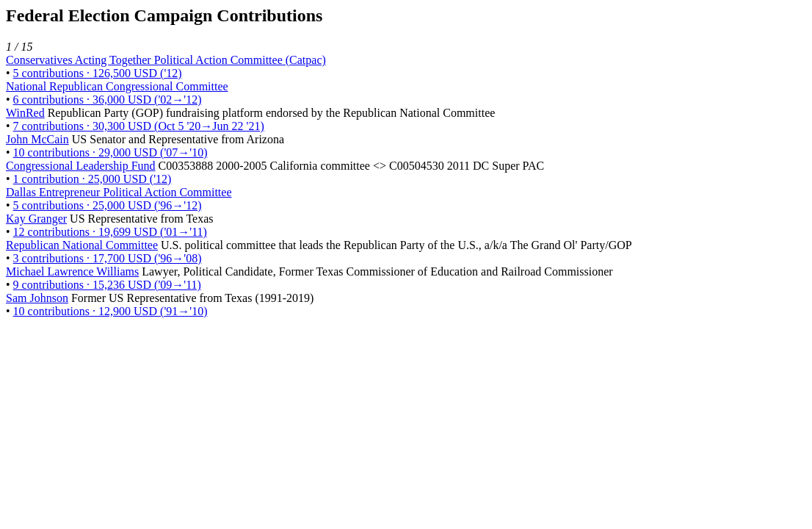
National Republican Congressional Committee (117, 86)
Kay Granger (36, 219)
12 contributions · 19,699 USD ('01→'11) (110, 232)
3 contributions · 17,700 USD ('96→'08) (108, 258)
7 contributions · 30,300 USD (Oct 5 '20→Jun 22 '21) (139, 126)
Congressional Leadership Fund (81, 166)
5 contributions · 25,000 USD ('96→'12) (108, 205)
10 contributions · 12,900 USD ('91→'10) (110, 311)
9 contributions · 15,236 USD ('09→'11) (107, 285)
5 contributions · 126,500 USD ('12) (98, 73)
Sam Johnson (37, 298)
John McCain (37, 139)
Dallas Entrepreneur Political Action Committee (119, 192)
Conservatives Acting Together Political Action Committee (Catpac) (166, 60)
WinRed (25, 113)
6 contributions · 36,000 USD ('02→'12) (108, 100)
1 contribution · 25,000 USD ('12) (93, 179)
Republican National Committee (82, 245)
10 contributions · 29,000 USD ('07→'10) (110, 152)
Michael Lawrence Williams (72, 271)
